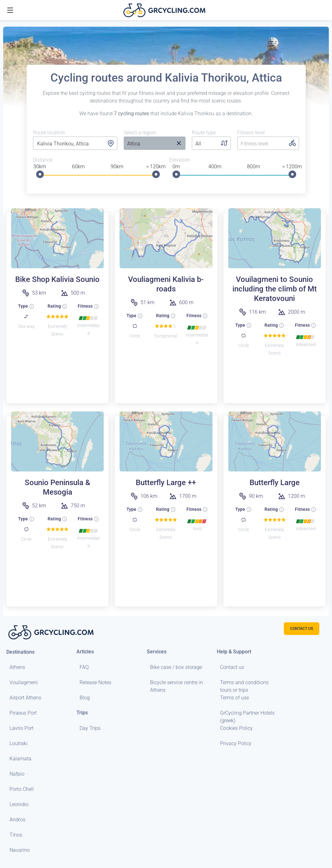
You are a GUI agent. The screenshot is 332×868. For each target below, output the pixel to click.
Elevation (180, 160)
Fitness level (251, 133)
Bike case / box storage (176, 667)
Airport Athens (25, 698)
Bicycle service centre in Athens (176, 686)
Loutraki (19, 743)
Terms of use (234, 698)
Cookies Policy (236, 728)
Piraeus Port (23, 713)
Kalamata (20, 759)
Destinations (20, 652)
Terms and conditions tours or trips (244, 686)
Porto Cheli (22, 789)
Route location (49, 133)
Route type (204, 133)
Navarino (20, 850)
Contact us (232, 667)
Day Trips (90, 728)
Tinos (16, 835)
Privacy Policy (236, 743)
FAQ (84, 667)
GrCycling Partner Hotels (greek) (247, 717)
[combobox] (75, 144)
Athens (17, 667)
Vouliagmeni (24, 682)
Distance (43, 160)
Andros (17, 820)
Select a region (140, 133)
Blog (85, 698)
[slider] (40, 174)
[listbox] (148, 144)
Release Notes (95, 682)
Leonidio (19, 804)
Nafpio (17, 774)
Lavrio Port (22, 728)
